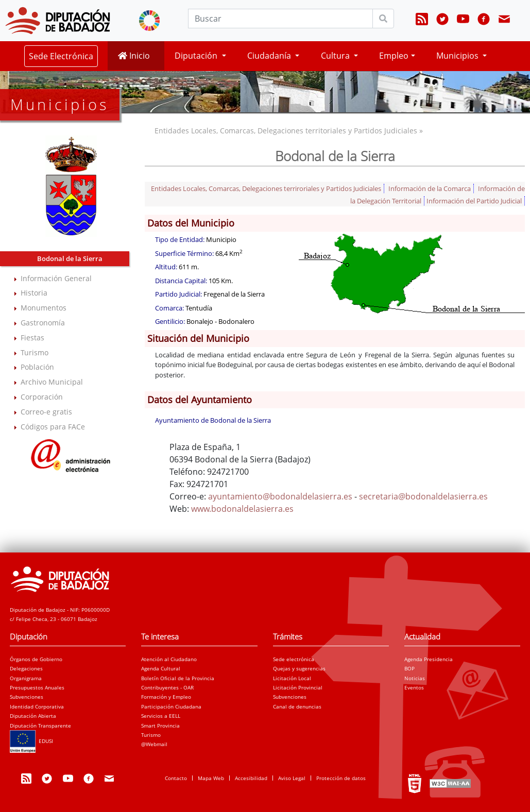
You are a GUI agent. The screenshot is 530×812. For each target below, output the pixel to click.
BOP (409, 668)
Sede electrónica (294, 659)
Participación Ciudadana (171, 706)
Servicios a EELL (161, 716)
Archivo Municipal (52, 382)
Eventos (414, 687)
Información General (56, 278)
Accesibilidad (251, 778)
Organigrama (26, 678)
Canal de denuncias (297, 706)
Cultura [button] (336, 56)
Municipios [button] (458, 56)
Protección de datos (341, 778)
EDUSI (31, 741)
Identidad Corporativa (37, 706)
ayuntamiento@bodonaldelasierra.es (280, 496)
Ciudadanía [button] (270, 56)
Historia (34, 293)
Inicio (134, 56)
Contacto (176, 778)
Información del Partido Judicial (474, 201)
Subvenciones (27, 697)
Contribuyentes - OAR (167, 687)
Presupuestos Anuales (37, 687)
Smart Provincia (160, 725)
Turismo (35, 352)
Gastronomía (43, 323)
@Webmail (154, 744)
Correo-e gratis (46, 412)
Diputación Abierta (33, 716)
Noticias (415, 678)
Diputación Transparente (40, 725)
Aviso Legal (292, 778)
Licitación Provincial (298, 687)
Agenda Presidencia (429, 659)
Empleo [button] (394, 56)
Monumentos (44, 308)
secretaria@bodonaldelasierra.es (423, 496)
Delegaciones (26, 668)
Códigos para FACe (53, 427)
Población (37, 367)
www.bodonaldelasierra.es (242, 509)
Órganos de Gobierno (36, 659)
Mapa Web (211, 778)
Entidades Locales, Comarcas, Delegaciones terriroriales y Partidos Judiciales (266, 188)
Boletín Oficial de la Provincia (178, 678)
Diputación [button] (197, 56)
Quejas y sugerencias (299, 668)
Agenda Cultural (161, 668)
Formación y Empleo (166, 697)
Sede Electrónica (61, 56)
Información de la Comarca (430, 188)
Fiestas (32, 338)
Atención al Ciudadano (169, 659)
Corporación (42, 397)
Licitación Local (292, 678)
